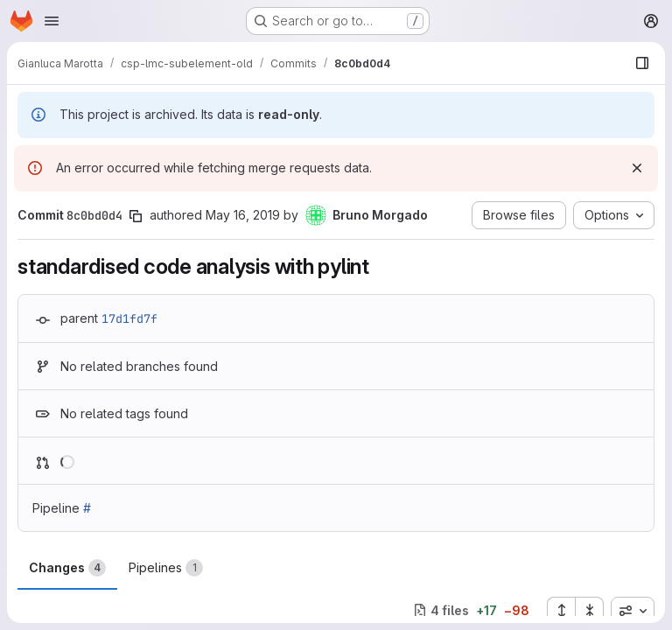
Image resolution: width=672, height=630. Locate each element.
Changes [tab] (67, 568)
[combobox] (633, 611)
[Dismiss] (637, 168)
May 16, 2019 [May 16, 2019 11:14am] (243, 215)
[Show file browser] (642, 63)
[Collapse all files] (590, 611)
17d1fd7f (129, 318)
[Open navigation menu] (52, 21)
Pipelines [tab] (166, 568)
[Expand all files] (561, 611)
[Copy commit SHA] (136, 216)
